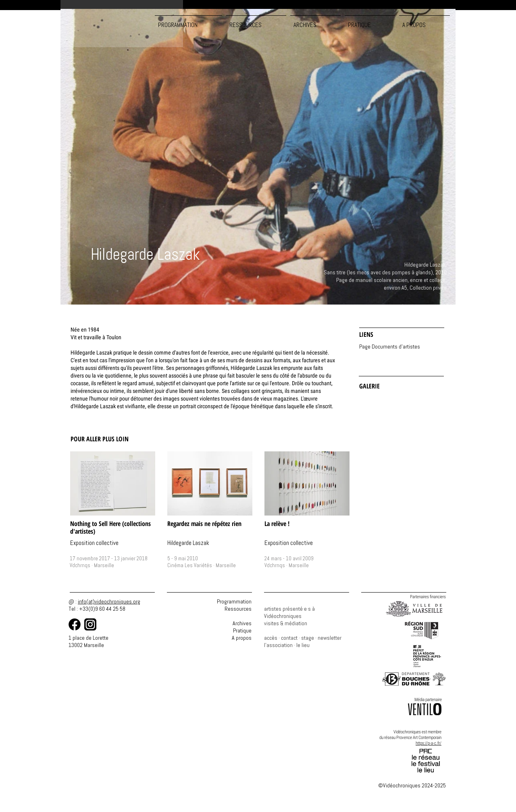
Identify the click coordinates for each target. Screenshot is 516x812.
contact (289, 638)
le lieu (303, 645)
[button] (256, 21)
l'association (278, 645)
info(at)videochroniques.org (109, 601)
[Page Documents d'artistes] (400, 347)
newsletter (330, 638)
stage (308, 638)
